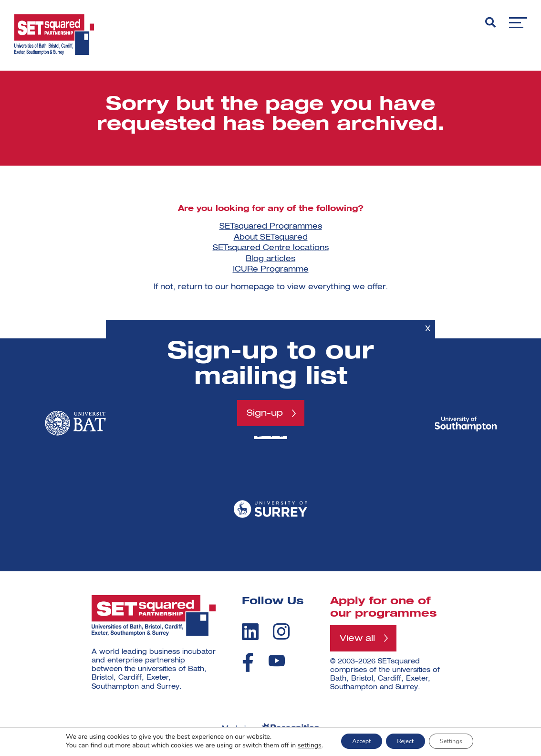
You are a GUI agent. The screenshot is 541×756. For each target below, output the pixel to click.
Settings (459, 741)
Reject (405, 741)
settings (297, 745)
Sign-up (265, 413)
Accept (353, 741)
